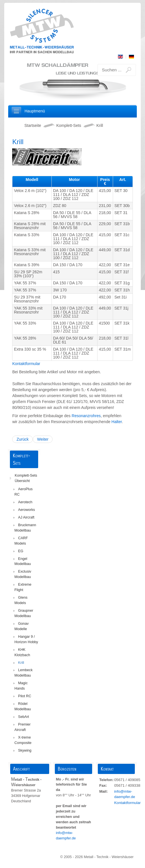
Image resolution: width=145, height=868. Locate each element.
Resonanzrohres (86, 416)
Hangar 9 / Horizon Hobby (26, 639)
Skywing (25, 750)
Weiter (43, 439)
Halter (117, 422)
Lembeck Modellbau (23, 673)
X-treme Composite (23, 740)
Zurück (22, 439)
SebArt (24, 717)
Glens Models (21, 600)
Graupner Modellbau (24, 613)
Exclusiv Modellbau (23, 574)
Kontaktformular (26, 364)
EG (21, 551)
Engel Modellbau (23, 561)
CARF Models (21, 541)
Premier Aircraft (22, 727)
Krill (21, 663)
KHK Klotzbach (22, 652)
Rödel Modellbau (23, 706)
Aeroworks (27, 510)
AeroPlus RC (23, 492)
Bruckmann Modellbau (25, 528)
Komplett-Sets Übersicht (26, 478)
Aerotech (25, 502)
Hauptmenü (35, 111)
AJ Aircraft (26, 517)
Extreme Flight (23, 587)
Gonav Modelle (21, 626)
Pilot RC (25, 696)
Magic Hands (21, 686)
